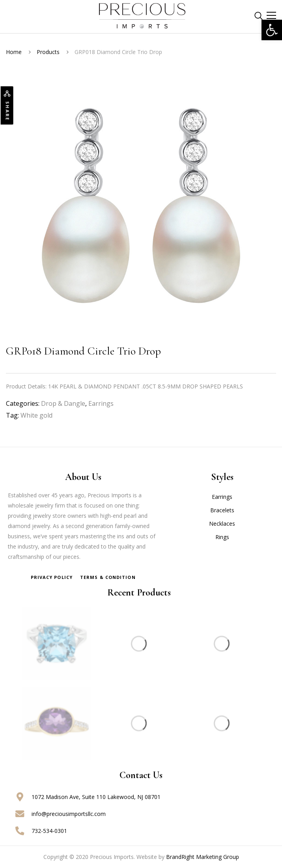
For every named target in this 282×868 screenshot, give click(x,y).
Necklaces (222, 524)
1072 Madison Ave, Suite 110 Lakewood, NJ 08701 (96, 797)
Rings (222, 537)
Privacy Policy (52, 577)
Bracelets (222, 510)
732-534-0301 (49, 831)
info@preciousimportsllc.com (69, 814)
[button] (272, 30)
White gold (36, 415)
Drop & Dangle (63, 403)
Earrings (101, 403)
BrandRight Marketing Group (203, 857)
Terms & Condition (108, 577)
